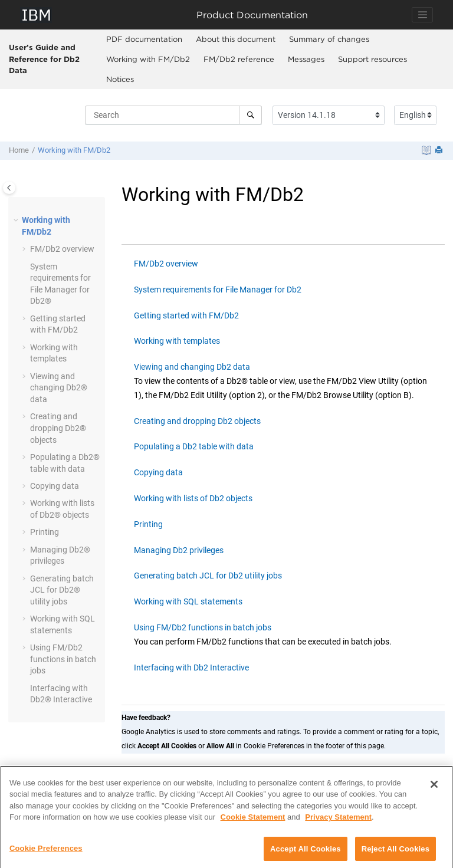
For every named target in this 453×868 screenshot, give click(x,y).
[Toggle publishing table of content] (9, 188)
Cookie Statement (253, 822)
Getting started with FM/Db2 (186, 315)
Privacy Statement (338, 822)
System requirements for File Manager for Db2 (218, 290)
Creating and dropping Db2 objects (197, 421)
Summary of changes (329, 39)
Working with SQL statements (188, 601)
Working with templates (177, 341)
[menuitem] (145, 40)
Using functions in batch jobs (63, 659)
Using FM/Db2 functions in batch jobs (203, 627)
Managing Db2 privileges (179, 550)
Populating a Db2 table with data (194, 446)
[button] (17, 221)
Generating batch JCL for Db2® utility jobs (62, 590)
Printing (45, 532)
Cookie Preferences (46, 854)
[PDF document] (426, 150)
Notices (120, 79)
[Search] (250, 115)
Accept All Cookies (306, 854)
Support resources (372, 59)
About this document (236, 39)
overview (62, 249)
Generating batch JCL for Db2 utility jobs (208, 576)
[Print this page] (440, 151)
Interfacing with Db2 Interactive (191, 668)
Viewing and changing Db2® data (59, 388)
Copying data (55, 486)
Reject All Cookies (395, 854)
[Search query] (173, 115)
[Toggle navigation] (422, 15)
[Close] (434, 790)
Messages (306, 59)
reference (239, 59)
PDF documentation (144, 39)
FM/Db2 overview (166, 264)
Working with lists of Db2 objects (193, 498)
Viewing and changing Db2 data (192, 367)
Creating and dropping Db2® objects (58, 428)
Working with (148, 59)
